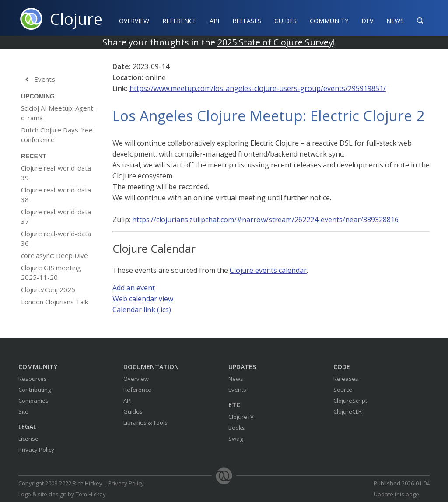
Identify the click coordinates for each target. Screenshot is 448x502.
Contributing (35, 390)
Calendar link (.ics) (142, 310)
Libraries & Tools (145, 422)
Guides (285, 21)
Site (23, 411)
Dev (367, 21)
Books (237, 428)
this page (407, 494)
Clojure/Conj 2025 (48, 289)
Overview (134, 21)
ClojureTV (241, 417)
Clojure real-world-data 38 (56, 195)
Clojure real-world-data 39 (56, 173)
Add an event (134, 288)
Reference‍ (179, 21)
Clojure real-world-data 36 (56, 238)
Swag (236, 439)
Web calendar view (143, 299)
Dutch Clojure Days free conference (57, 135)
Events (38, 80)
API (214, 21)
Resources (33, 379)
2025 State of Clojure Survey (275, 42)
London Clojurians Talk (54, 302)
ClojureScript (350, 401)
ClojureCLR (348, 411)
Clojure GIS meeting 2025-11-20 (51, 272)
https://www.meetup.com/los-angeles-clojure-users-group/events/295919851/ (258, 88)
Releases (247, 21)
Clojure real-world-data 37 (56, 216)
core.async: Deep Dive (54, 255)
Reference (137, 390)
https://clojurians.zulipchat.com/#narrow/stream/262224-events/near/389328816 (265, 220)
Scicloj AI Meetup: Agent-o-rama (58, 113)
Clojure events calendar (268, 270)
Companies (33, 401)
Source (343, 390)
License (28, 439)
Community (329, 21)
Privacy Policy (36, 450)
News (395, 21)
